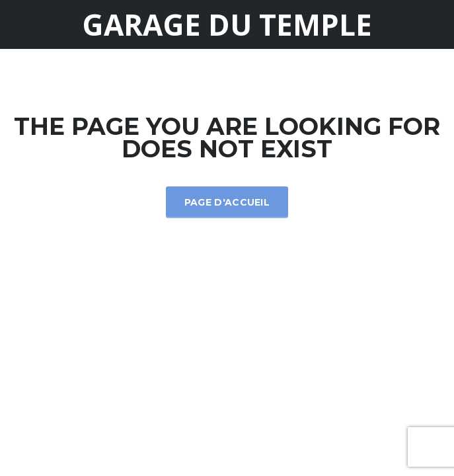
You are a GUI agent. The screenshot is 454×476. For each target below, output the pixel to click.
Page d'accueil (227, 202)
